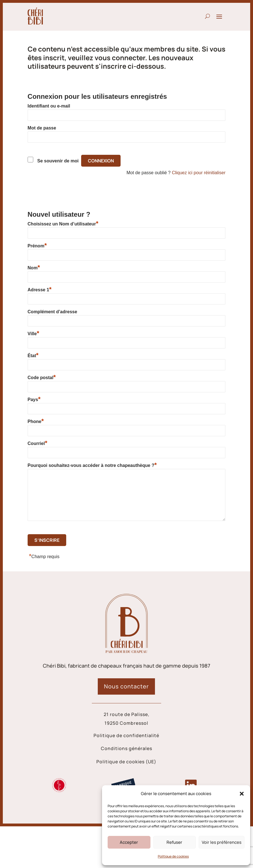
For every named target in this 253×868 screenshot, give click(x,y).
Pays (34, 399)
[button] (242, 794)
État (33, 355)
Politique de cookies (173, 856)
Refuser (174, 842)
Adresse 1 (40, 290)
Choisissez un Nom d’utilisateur (63, 224)
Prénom (37, 246)
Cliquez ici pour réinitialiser (199, 173)
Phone (36, 421)
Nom (34, 268)
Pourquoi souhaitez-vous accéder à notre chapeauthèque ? (92, 465)
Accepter (129, 842)
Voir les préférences (222, 842)
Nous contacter (126, 686)
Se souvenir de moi (58, 161)
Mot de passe (42, 128)
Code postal (42, 377)
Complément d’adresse (52, 312)
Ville (33, 334)
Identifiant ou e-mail (49, 106)
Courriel (37, 443)
